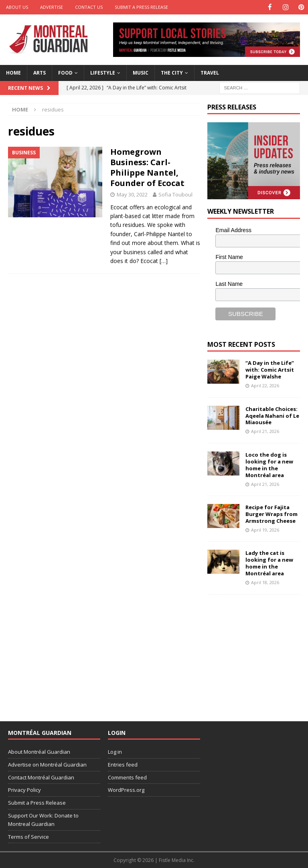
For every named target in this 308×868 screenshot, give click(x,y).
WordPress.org (126, 789)
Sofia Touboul (175, 194)
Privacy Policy (24, 789)
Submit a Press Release (141, 7)
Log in (115, 751)
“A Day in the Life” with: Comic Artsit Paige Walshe (270, 369)
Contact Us (89, 7)
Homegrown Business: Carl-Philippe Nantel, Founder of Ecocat (147, 167)
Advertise (52, 7)
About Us (17, 7)
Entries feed (123, 764)
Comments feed (127, 777)
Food (65, 72)
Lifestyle (103, 72)
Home (13, 72)
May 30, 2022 (132, 194)
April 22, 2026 (265, 385)
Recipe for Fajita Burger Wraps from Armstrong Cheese (272, 514)
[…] (164, 260)
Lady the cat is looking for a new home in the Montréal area (269, 563)
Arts (40, 72)
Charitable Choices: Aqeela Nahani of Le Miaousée (272, 415)
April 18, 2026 (265, 582)
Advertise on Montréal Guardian (47, 764)
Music (141, 72)
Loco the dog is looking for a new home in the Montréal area (269, 464)
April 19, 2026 (265, 529)
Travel (210, 72)
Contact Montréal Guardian (41, 777)
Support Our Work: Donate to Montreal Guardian (43, 819)
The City (172, 72)
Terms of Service (28, 836)
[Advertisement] (257, 652)
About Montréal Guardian (39, 751)
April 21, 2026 (265, 431)
